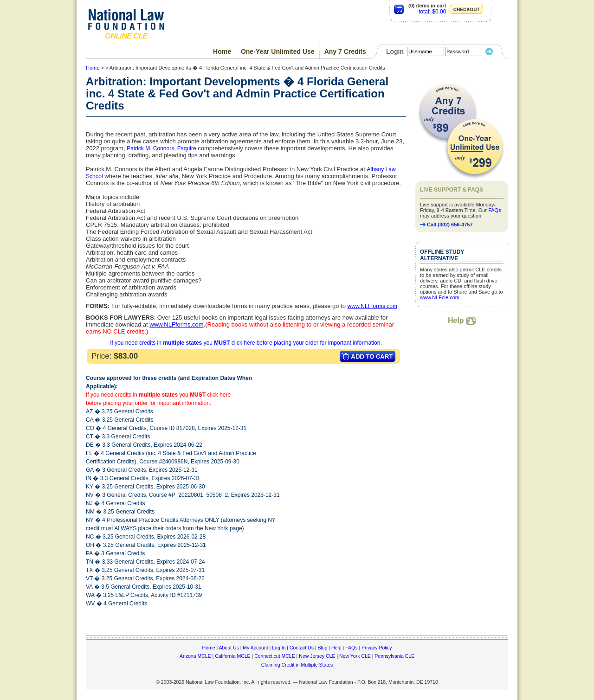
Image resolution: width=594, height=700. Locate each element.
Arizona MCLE (195, 656)
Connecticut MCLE (275, 656)
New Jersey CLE (317, 656)
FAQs (495, 210)
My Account (255, 648)
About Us (229, 648)
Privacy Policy (377, 648)
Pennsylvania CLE (394, 656)
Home (222, 51)
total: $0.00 (432, 12)
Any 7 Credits (345, 51)
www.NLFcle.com (440, 297)
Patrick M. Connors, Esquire (161, 148)
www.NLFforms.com (372, 306)
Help (462, 320)
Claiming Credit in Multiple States (297, 665)
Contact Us (302, 648)
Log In (279, 648)
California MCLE (232, 656)
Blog (322, 648)
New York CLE (355, 656)
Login (395, 51)
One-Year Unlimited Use (278, 51)
